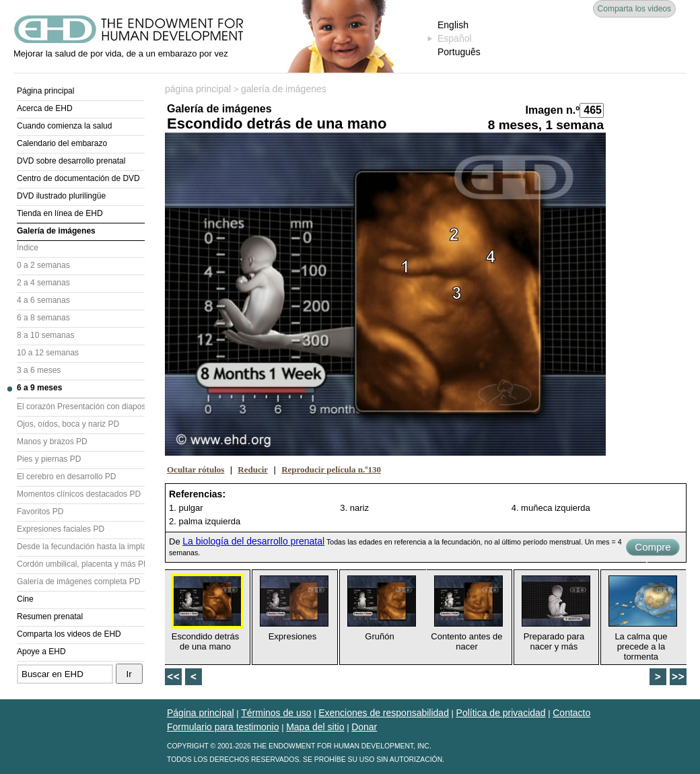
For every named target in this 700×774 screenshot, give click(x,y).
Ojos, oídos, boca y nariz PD (68, 424)
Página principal (45, 91)
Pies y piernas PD (49, 459)
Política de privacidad (501, 713)
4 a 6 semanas (43, 300)
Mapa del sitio (315, 727)
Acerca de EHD (45, 108)
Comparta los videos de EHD (69, 634)
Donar (364, 727)
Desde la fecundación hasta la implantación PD (81, 547)
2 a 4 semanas (43, 283)
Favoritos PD (40, 512)
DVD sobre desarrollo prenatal (71, 161)
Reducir (253, 469)
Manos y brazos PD (52, 442)
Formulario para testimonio (223, 727)
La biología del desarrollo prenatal (253, 541)
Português (459, 52)
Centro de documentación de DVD (78, 178)
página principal (198, 89)
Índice (28, 248)
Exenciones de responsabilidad (384, 713)
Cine (25, 599)
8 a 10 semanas (45, 335)
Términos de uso (276, 713)
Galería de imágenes (56, 231)
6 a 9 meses (39, 388)
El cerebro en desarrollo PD (66, 477)
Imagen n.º (552, 110)
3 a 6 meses (39, 370)
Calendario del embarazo (62, 143)
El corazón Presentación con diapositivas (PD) (81, 407)
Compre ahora (653, 549)
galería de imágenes (284, 89)
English (453, 25)
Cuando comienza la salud (64, 126)
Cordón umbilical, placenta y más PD (81, 564)
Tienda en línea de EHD (60, 213)
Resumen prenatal (50, 617)
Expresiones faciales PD (61, 529)
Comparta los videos (634, 9)
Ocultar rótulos (196, 469)
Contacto (571, 713)
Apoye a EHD (41, 652)
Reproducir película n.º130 (331, 469)
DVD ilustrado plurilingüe (61, 196)
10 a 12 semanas (48, 353)
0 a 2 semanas (43, 265)
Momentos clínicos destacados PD (79, 494)
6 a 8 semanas (43, 318)
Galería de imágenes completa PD (78, 582)
